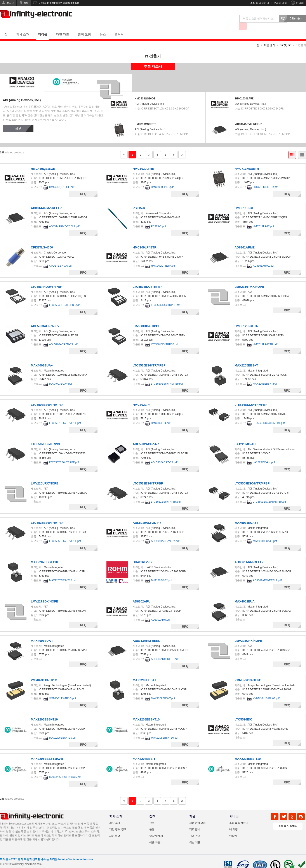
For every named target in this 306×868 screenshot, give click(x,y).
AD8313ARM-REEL (146, 633)
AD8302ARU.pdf (161, 612)
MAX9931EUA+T (246, 515)
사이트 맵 (115, 828)
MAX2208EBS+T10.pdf (165, 730)
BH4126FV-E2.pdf (162, 573)
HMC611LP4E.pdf (263, 219)
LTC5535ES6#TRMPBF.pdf (65, 533)
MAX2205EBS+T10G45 (47, 751)
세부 (18, 121)
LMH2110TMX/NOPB (249, 279)
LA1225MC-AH (245, 436)
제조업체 (195, 822)
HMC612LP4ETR (246, 318)
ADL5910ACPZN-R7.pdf (165, 533)
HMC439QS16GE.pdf (62, 179)
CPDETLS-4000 (42, 240)
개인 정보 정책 (118, 822)
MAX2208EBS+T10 (146, 712)
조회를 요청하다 (260, 3)
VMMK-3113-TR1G (44, 672)
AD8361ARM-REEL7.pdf (267, 573)
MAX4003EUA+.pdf (61, 376)
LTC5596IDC (243, 712)
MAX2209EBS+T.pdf (163, 691)
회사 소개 (23, 27)
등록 (26, 3)
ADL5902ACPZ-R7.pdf (164, 455)
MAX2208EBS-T (144, 751)
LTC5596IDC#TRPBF (148, 279)
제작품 (43, 27)
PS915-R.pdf (159, 219)
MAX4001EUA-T (42, 633)
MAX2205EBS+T (246, 358)
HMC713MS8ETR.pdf (266, 179)
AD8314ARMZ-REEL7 (248, 116)
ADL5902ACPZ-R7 (146, 436)
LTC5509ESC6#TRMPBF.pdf (270, 494)
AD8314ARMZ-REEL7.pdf (64, 219)
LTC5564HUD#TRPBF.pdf (64, 297)
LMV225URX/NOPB (45, 476)
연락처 (119, 27)
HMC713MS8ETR (145, 116)
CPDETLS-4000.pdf (61, 258)
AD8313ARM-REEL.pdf (165, 651)
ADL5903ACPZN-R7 (45, 318)
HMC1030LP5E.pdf (162, 179)
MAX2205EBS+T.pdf (265, 376)
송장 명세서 (156, 828)
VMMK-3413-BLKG (248, 672)
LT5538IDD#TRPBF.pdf (165, 337)
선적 (152, 815)
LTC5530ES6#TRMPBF (149, 358)
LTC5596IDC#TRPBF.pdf (166, 297)
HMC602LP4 (142, 397)
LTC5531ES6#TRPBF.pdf (166, 494)
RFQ (83, 186)
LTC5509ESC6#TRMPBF (252, 476)
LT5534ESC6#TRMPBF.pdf (269, 415)
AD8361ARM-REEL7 (249, 554)
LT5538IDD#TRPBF (146, 318)
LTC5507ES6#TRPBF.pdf (64, 455)
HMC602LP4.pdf (161, 415)
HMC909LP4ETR (145, 240)
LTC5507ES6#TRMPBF (47, 397)
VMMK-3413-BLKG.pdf (266, 691)
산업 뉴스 (195, 828)
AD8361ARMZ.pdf (263, 258)
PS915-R (139, 200)
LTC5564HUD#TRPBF (46, 279)
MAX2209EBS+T (144, 672)
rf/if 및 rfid (285, 38)
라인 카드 (63, 27)
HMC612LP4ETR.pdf (265, 337)
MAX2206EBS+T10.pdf (63, 730)
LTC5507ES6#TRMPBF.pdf (65, 415)
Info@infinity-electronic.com (26, 856)
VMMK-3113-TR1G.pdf (63, 691)
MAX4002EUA (245, 594)
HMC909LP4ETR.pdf (163, 258)
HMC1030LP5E (244, 91)
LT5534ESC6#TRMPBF (251, 397)
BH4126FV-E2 (143, 554)
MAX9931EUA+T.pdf (265, 533)
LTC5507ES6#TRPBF (46, 436)
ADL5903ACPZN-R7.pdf (63, 337)
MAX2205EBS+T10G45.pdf (65, 769)
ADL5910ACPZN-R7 (147, 515)
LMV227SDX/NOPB (45, 594)
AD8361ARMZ (245, 240)
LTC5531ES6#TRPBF (148, 476)
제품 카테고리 (197, 815)
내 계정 (234, 822)
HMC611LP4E (244, 200)
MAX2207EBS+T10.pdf (63, 573)
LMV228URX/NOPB (248, 633)
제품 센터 (270, 38)
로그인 (10, 3)
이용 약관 (155, 835)
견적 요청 (84, 27)
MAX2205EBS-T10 (248, 751)
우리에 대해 (280, 3)
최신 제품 (195, 835)
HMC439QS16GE (145, 91)
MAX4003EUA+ (42, 358)
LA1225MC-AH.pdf (264, 455)
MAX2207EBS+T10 (44, 554)
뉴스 (103, 27)
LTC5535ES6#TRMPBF (47, 515)
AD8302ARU (142, 594)
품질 (152, 822)
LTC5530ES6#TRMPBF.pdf (167, 376)
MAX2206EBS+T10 (44, 712)
